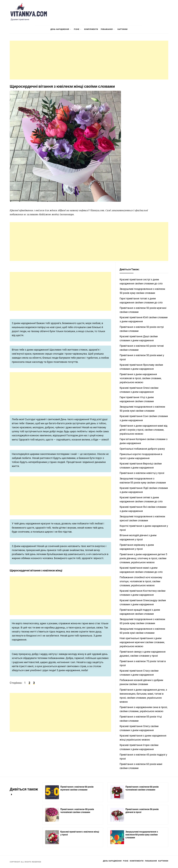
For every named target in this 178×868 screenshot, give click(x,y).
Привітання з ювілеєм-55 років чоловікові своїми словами (77, 811)
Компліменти (91, 29)
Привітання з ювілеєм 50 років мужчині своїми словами (77, 788)
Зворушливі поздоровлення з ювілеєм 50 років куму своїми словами (142, 834)
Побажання (108, 29)
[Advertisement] (89, 60)
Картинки (123, 29)
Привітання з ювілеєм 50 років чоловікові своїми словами (142, 788)
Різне (78, 29)
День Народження (61, 29)
